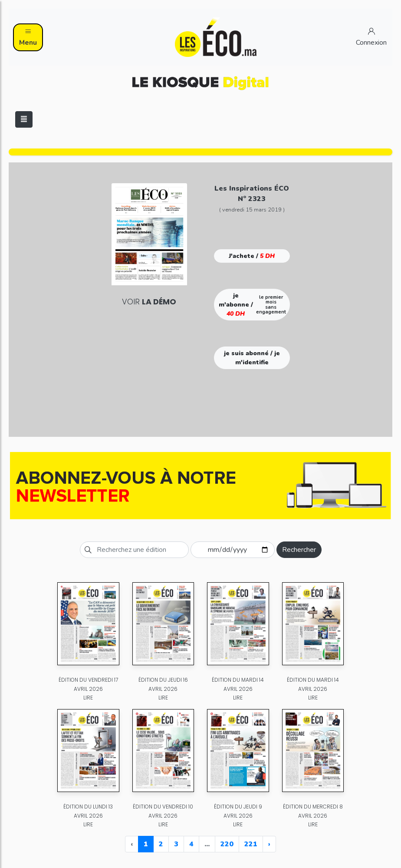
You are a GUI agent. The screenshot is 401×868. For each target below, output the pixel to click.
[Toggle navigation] (24, 119)
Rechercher (299, 550)
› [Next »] (269, 844)
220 (227, 844)
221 (251, 844)
